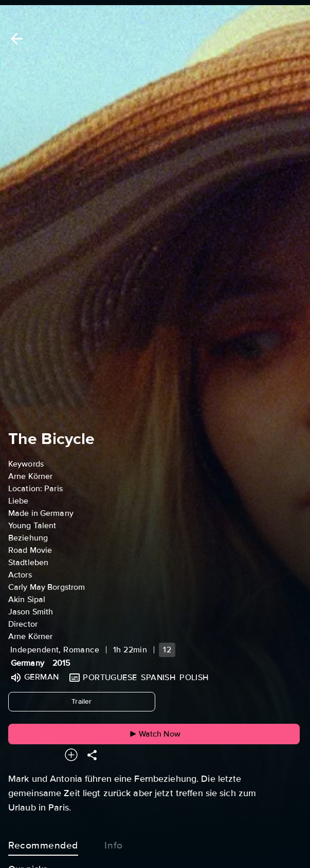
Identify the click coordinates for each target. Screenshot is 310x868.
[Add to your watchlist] (71, 755)
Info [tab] (114, 843)
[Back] (15, 39)
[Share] (92, 755)
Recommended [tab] (43, 843)
